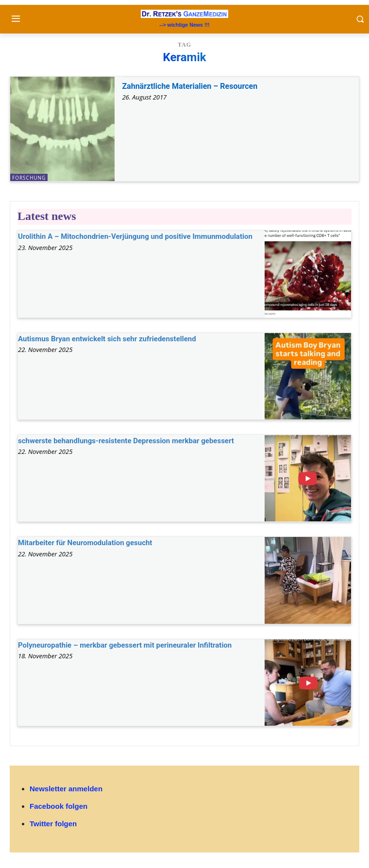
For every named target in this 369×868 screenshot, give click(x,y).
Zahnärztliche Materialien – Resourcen (190, 86)
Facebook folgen (59, 806)
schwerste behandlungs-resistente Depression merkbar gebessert (126, 441)
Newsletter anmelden (66, 789)
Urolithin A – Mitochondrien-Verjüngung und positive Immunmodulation (135, 236)
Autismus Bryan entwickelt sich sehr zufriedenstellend (107, 339)
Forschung (29, 178)
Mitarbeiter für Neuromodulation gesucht (85, 543)
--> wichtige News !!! (184, 25)
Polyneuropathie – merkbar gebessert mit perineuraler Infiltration (125, 645)
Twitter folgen (53, 824)
